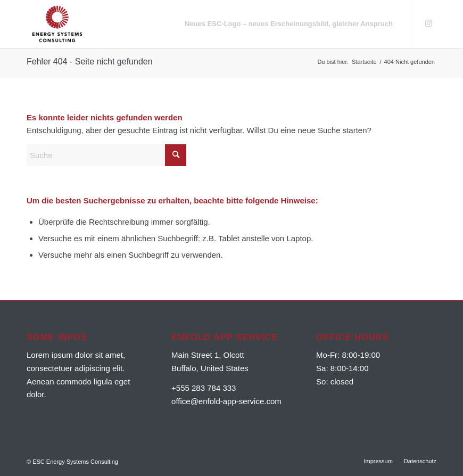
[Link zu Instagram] (428, 23)
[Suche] (106, 155)
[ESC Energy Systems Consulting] (57, 24)
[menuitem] (289, 24)
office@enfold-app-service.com (226, 401)
